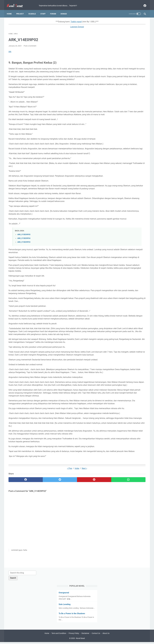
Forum (55, 10)
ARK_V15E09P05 (24, 258)
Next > (62, 536)
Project (22, 10)
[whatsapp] (89, 547)
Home (11, 10)
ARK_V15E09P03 (24, 266)
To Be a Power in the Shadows (124, 64)
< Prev (47, 536)
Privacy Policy (74, 635)
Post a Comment (30, 43)
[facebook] (143, 3)
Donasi (65, 10)
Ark (10, 49)
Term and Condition (59, 635)
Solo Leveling (117, 52)
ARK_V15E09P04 (24, 262)
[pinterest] (66, 547)
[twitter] (43, 547)
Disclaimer (85, 635)
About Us (106, 635)
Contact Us (96, 635)
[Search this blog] (123, 20)
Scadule (34, 10)
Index (54, 536)
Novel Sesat (80, 640)
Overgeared (116, 40)
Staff (45, 10)
